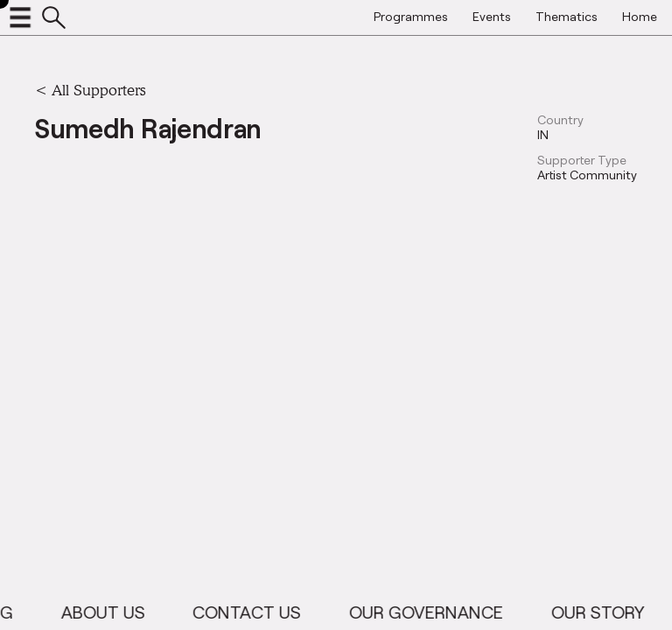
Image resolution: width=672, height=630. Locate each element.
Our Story (606, 612)
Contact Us (255, 612)
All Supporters (98, 90)
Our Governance (434, 612)
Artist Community (587, 175)
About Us (111, 612)
